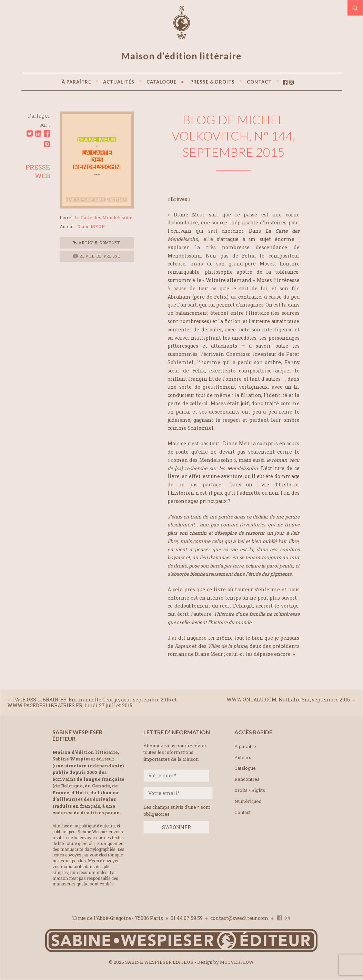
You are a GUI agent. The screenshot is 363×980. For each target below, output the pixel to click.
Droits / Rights (250, 790)
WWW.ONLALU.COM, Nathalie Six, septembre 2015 (288, 700)
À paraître (245, 746)
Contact (243, 812)
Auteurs (243, 757)
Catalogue (245, 768)
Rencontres (247, 779)
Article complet (97, 242)
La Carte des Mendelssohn (103, 217)
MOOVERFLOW (237, 962)
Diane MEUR (91, 226)
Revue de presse (97, 256)
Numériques (248, 801)
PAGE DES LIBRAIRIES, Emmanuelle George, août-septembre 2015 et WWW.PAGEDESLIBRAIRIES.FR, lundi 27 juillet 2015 (92, 702)
